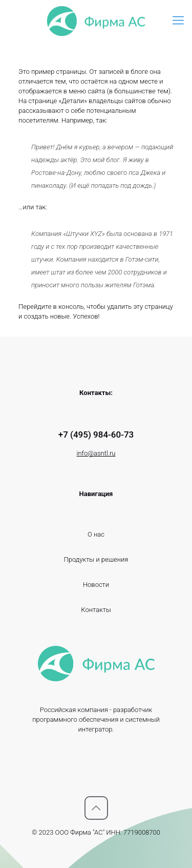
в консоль (69, 307)
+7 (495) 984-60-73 (96, 435)
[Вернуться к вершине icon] (96, 808)
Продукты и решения (96, 559)
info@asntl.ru (96, 453)
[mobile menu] (178, 21)
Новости (96, 585)
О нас (96, 534)
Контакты (96, 610)
